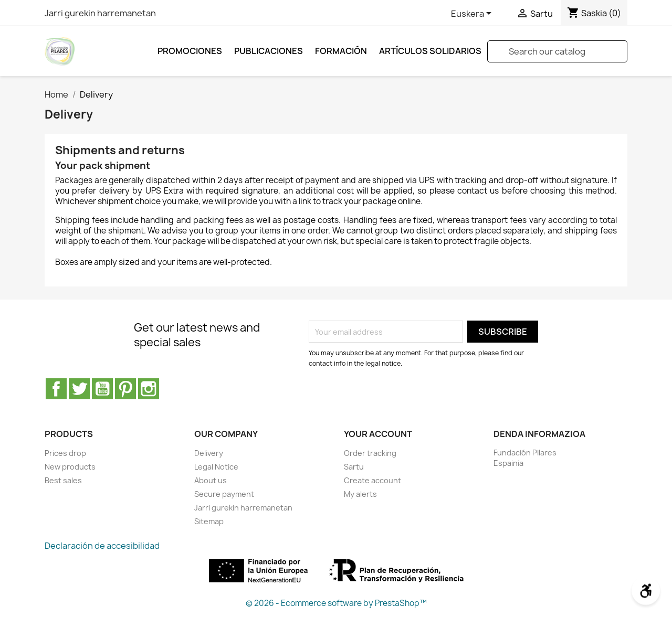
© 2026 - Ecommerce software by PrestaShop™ (336, 603)
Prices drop (65, 453)
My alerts (360, 494)
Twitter (79, 389)
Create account (372, 480)
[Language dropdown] (473, 14)
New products (70, 467)
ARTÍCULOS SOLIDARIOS (430, 51)
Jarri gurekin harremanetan (100, 13)
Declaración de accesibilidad (102, 546)
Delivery (209, 453)
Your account (378, 434)
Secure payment (224, 494)
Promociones (190, 51)
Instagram (149, 389)
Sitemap (209, 521)
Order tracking (370, 453)
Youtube (102, 389)
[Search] (557, 51)
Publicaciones (269, 51)
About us (211, 480)
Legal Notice (216, 467)
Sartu (354, 467)
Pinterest (125, 389)
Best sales (63, 480)
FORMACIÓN (341, 51)
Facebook (56, 389)
